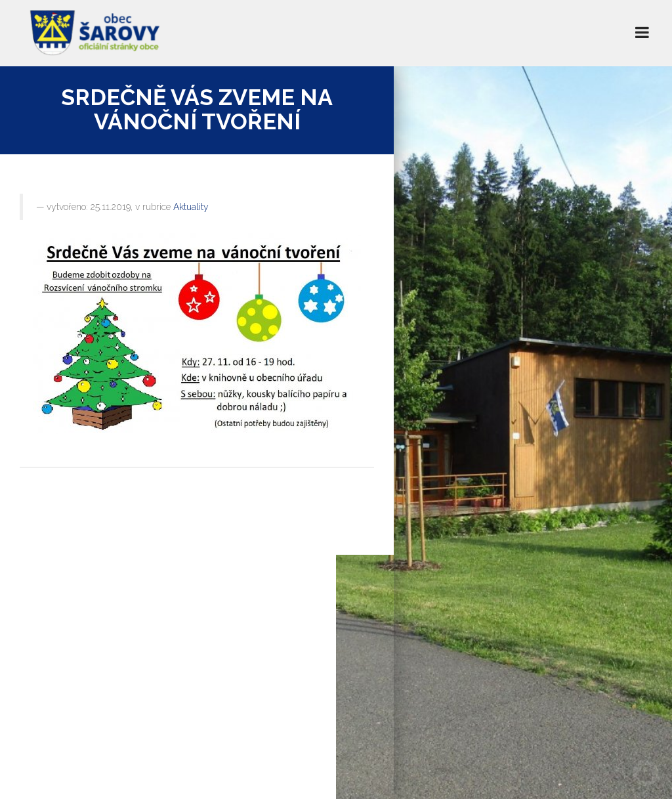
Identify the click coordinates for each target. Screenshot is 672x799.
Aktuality (191, 207)
